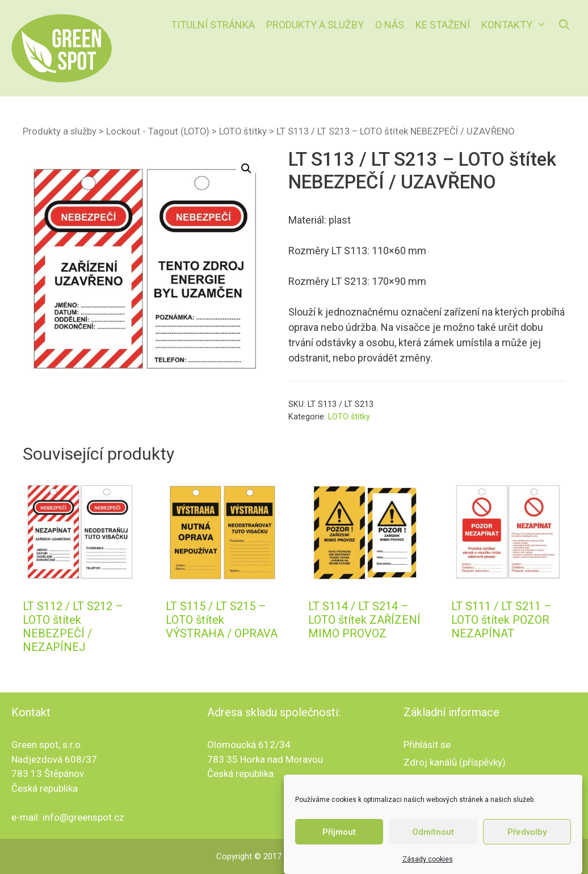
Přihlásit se (427, 745)
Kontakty (516, 25)
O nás (390, 25)
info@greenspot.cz (83, 817)
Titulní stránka (213, 25)
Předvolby (527, 832)
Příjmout (339, 832)
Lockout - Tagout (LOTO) (158, 131)
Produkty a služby (315, 25)
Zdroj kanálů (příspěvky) (455, 762)
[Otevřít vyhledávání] (564, 25)
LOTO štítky (243, 131)
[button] (246, 169)
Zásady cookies (428, 859)
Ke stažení (443, 25)
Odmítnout (433, 832)
